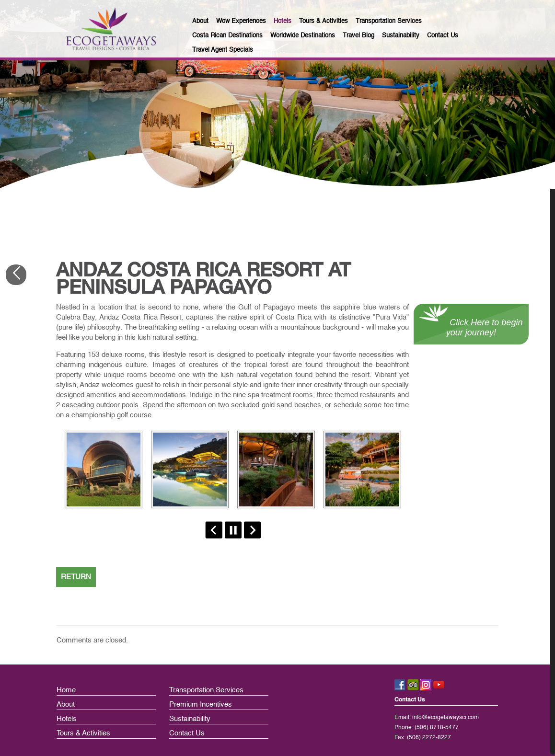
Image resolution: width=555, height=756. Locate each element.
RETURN (76, 577)
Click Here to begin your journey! (471, 327)
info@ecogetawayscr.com (445, 718)
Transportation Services (206, 690)
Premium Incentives (201, 704)
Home (66, 690)
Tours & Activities (83, 733)
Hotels (67, 719)
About (66, 704)
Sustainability (190, 719)
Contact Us (187, 733)
